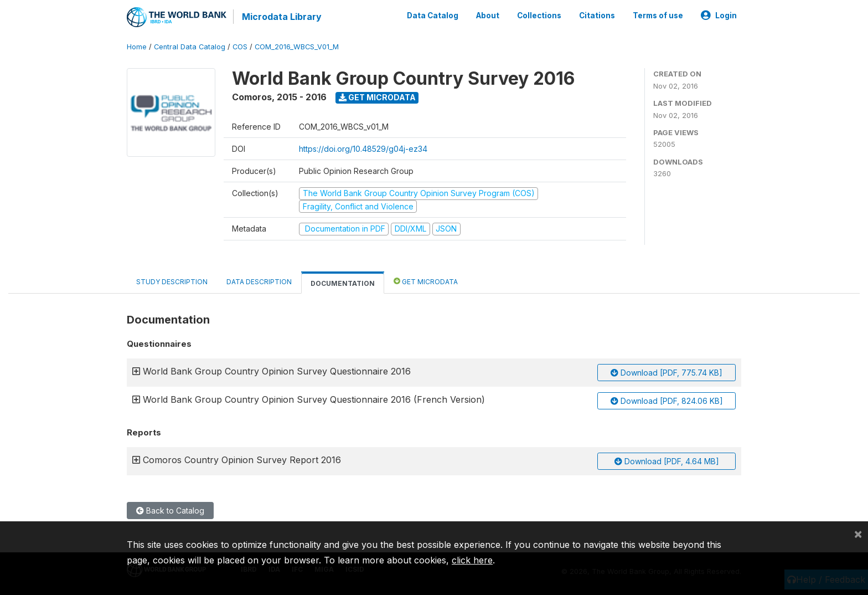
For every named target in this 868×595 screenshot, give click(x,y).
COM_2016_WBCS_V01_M (297, 47)
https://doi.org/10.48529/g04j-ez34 (363, 149)
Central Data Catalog (190, 47)
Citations (597, 16)
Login (719, 16)
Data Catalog (433, 16)
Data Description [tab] (259, 281)
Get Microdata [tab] (426, 281)
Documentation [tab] (343, 283)
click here (472, 560)
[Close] (858, 534)
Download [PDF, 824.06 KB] (667, 401)
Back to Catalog (170, 511)
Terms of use (658, 16)
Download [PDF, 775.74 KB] (666, 373)
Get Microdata (377, 97)
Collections (539, 16)
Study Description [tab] (172, 281)
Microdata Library (282, 17)
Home (137, 47)
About (488, 16)
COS (240, 47)
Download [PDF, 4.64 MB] (667, 461)
